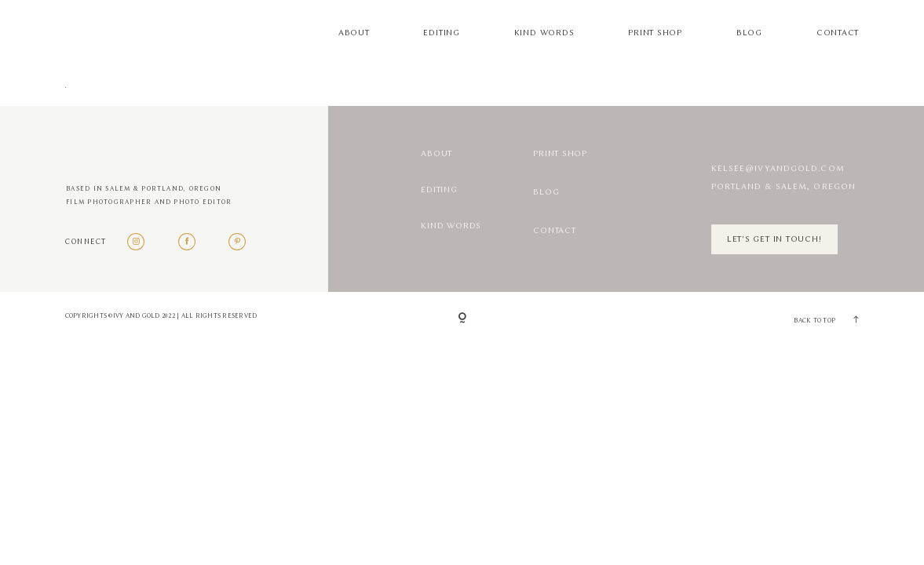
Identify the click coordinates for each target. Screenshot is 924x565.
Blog (749, 33)
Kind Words (544, 33)
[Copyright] (462, 319)
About (354, 33)
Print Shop (655, 33)
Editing (441, 33)
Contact (838, 33)
